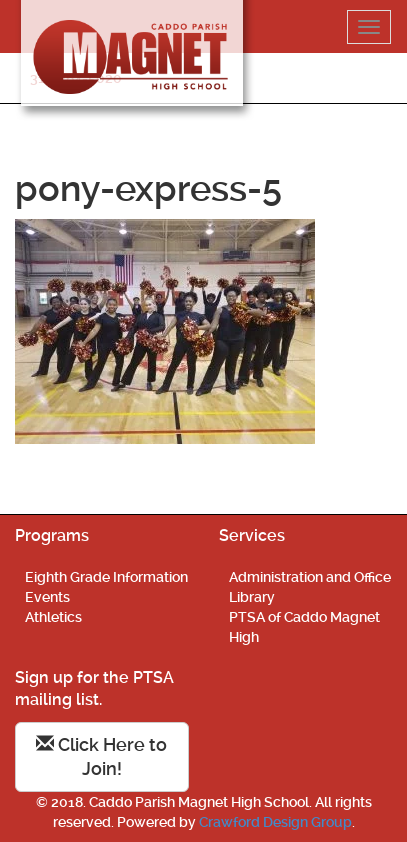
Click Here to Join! (101, 756)
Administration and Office (310, 577)
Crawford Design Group (275, 822)
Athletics (53, 617)
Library (252, 597)
